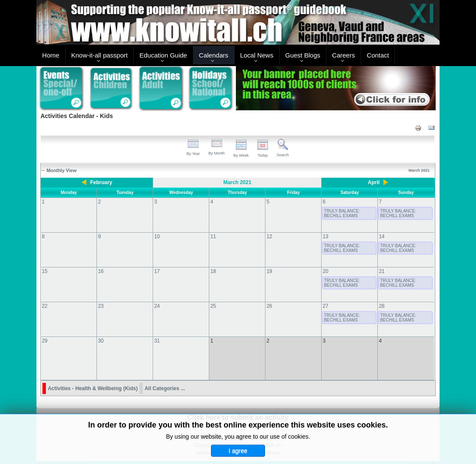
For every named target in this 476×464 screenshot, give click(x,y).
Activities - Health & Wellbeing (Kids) (93, 380)
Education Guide (163, 55)
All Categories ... (165, 380)
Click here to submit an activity (238, 409)
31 (157, 341)
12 (269, 237)
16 (101, 271)
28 (381, 306)
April (374, 182)
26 (269, 306)
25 (213, 306)
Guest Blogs (303, 55)
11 (213, 237)
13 (325, 237)
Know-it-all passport (99, 55)
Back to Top (425, 456)
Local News (257, 55)
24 (157, 306)
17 (157, 271)
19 (269, 271)
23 (101, 306)
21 (381, 271)
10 (157, 237)
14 (381, 237)
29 (44, 341)
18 (213, 271)
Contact (378, 55)
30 (101, 341)
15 (44, 271)
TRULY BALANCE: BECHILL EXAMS (342, 213)
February (101, 182)
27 (325, 306)
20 (325, 271)
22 (44, 306)
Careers (343, 55)
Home (51, 55)
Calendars (214, 55)
